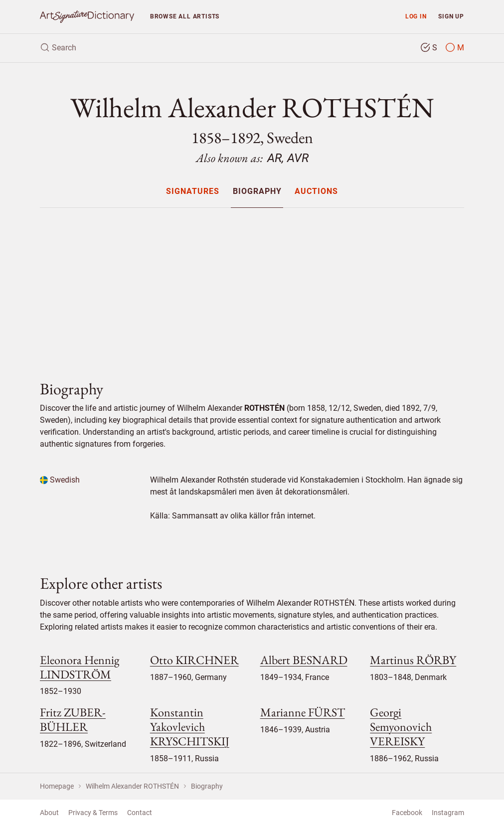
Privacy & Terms (93, 813)
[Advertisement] (252, 286)
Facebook (407, 813)
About (49, 813)
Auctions (316, 192)
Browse (185, 16)
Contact (140, 813)
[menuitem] (193, 191)
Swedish (60, 480)
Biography (257, 192)
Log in (416, 16)
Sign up (451, 16)
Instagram (448, 813)
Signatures (193, 192)
